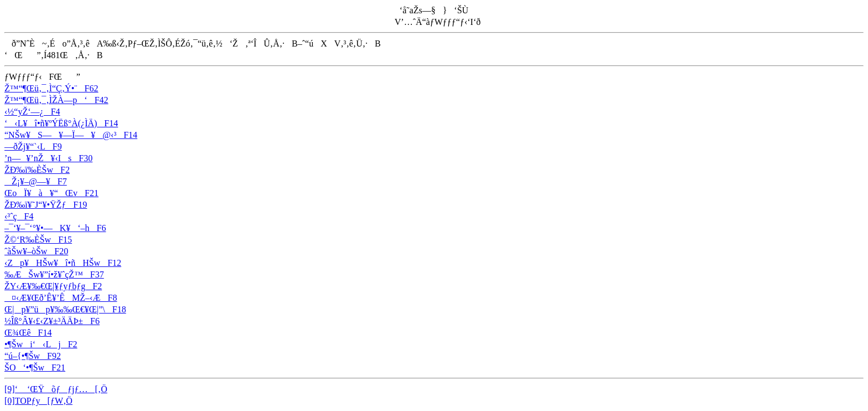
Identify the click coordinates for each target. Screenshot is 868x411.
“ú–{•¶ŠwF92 (33, 356)
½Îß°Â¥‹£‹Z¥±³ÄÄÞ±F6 (52, 321)
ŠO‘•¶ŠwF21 (35, 368)
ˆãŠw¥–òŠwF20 (36, 251)
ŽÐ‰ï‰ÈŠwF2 (37, 170)
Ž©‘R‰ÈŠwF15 (38, 240)
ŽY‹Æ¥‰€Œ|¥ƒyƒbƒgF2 (53, 286)
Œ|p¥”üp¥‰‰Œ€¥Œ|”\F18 (65, 309)
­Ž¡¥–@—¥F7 (36, 181)
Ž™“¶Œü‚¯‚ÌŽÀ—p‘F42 (56, 100)
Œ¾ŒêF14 (28, 333)
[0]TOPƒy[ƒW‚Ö (38, 401)
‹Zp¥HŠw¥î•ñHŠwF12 (63, 263)
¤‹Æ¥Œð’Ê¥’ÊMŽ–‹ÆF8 (61, 298)
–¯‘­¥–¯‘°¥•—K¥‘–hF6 (55, 228)
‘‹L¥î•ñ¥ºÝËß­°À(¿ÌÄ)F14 (61, 123)
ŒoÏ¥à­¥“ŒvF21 (51, 193)
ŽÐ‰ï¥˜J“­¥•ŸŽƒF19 (46, 205)
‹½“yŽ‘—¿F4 (32, 112)
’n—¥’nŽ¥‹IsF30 (48, 158)
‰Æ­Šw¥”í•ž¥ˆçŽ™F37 (54, 274)
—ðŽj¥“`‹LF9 (33, 147)
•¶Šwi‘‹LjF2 (41, 344)
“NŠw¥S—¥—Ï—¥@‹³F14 (71, 135)
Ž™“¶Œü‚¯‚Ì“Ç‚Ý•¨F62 (51, 88)
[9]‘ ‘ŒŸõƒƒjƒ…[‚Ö (56, 389)
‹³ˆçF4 (19, 216)
